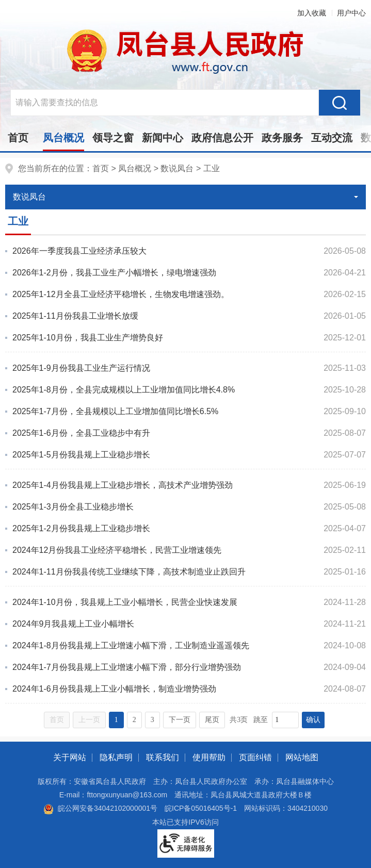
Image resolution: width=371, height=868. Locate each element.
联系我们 (163, 757)
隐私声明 (116, 757)
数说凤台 (177, 168)
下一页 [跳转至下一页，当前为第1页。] (180, 720)
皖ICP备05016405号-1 (201, 808)
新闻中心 (163, 138)
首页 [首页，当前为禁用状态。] (57, 720)
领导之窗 (113, 138)
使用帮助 (209, 757)
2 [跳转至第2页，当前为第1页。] (134, 720)
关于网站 (70, 757)
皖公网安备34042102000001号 (100, 808)
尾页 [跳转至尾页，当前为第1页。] (212, 720)
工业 (212, 168)
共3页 (239, 720)
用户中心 (351, 13)
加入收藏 (312, 13)
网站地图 (302, 757)
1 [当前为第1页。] (116, 720)
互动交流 (332, 138)
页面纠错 (255, 757)
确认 (313, 720)
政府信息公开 (222, 138)
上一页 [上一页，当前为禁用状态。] (89, 720)
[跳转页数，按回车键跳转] (285, 720)
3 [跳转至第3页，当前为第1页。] (152, 720)
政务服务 (282, 138)
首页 (18, 138)
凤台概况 (63, 138)
